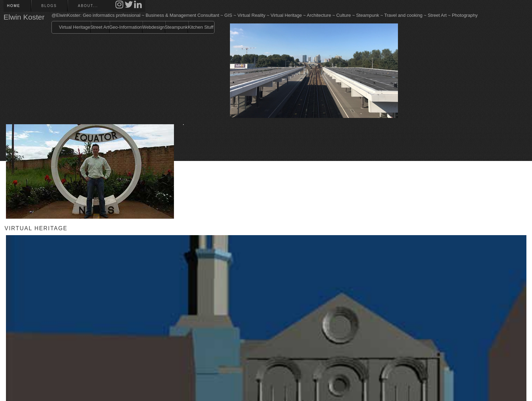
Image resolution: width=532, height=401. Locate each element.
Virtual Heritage (74, 27)
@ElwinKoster (66, 15)
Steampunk (176, 27)
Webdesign (153, 27)
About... (88, 6)
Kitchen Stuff (200, 27)
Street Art (100, 27)
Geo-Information (126, 27)
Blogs (49, 6)
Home (14, 6)
